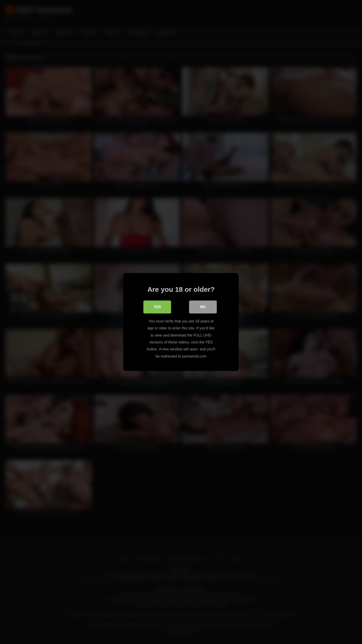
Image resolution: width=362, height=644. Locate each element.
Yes (157, 307)
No (203, 307)
